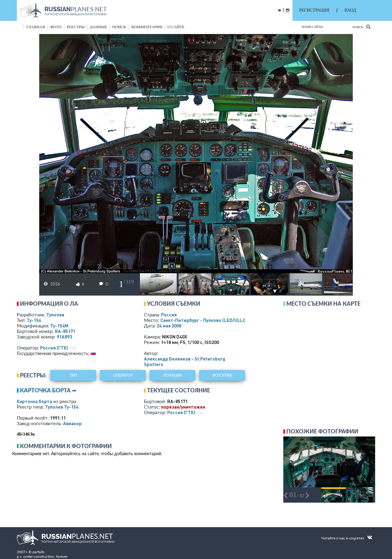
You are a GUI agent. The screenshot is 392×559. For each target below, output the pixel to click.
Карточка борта (34, 401)
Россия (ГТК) (54, 348)
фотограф (222, 375)
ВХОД (350, 10)
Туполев (55, 315)
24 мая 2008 (169, 326)
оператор (123, 375)
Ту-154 (34, 320)
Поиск (362, 27)
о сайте (176, 27)
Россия (169, 315)
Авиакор (72, 423)
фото (56, 27)
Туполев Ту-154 (62, 407)
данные (98, 27)
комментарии (147, 27)
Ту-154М (59, 326)
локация (173, 375)
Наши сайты (312, 27)
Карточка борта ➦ (48, 390)
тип (73, 375)
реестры (76, 27)
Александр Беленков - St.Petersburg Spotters (185, 361)
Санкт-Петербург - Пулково (203, 320)
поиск (119, 27)
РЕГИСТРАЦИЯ (314, 10)
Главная (36, 27)
